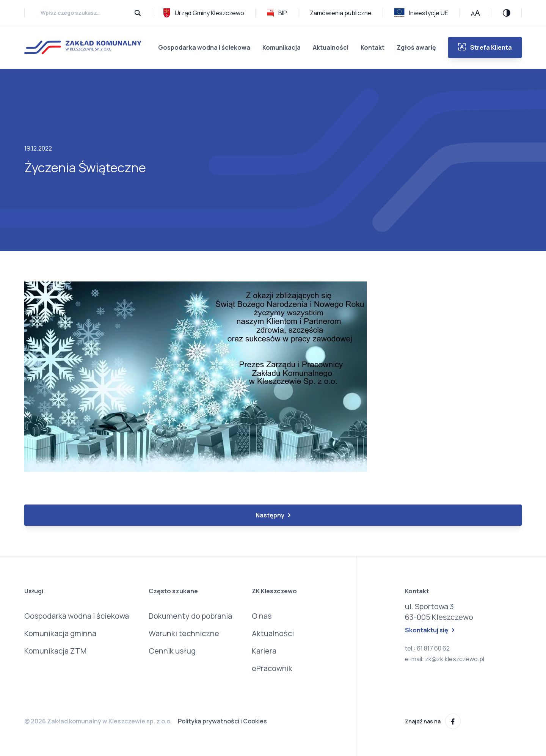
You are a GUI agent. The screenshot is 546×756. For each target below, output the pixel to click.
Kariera (264, 651)
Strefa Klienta (485, 47)
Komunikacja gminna (60, 633)
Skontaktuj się (430, 630)
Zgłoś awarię (416, 47)
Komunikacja (282, 47)
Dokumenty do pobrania (190, 616)
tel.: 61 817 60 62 (427, 648)
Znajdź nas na (433, 721)
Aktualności (331, 47)
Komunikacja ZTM (55, 651)
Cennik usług (172, 651)
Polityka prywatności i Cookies (222, 721)
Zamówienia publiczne (341, 13)
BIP (277, 13)
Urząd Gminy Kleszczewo (204, 13)
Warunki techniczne (184, 633)
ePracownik (272, 668)
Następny (273, 515)
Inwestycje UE (421, 13)
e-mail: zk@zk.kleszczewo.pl (445, 659)
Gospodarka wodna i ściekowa (204, 47)
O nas (262, 616)
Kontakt (373, 47)
